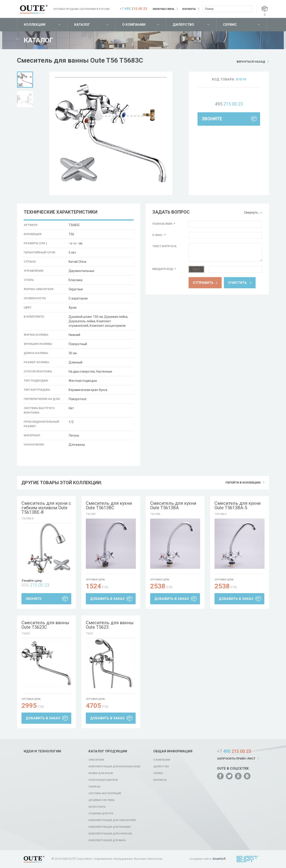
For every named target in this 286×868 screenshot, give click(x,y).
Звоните (212, 119)
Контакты (189, 9)
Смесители (96, 760)
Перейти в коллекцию (243, 483)
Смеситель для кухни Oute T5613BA (173, 505)
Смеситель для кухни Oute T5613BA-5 (238, 505)
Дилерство (183, 25)
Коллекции (35, 25)
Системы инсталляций (105, 793)
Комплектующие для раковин (109, 827)
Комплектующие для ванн (107, 840)
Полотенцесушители (103, 780)
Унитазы (94, 787)
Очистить (238, 283)
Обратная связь (164, 9)
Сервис (230, 25)
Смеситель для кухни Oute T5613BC (109, 505)
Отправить (203, 283)
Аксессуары (97, 807)
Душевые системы (102, 800)
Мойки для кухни (101, 773)
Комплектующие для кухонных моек (114, 767)
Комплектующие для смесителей (112, 820)
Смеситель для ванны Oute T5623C (45, 625)
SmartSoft (219, 859)
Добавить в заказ (107, 599)
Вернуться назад (251, 62)
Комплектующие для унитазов (110, 834)
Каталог (82, 25)
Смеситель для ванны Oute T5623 (110, 625)
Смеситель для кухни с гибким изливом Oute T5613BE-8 (46, 508)
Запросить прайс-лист (236, 759)
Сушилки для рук (101, 814)
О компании (134, 25)
